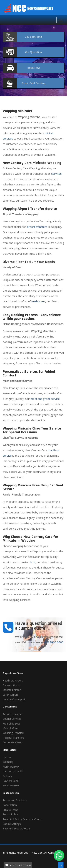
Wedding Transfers (14, 733)
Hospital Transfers (13, 738)
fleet (32, 562)
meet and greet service (45, 399)
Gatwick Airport (12, 685)
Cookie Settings (12, 824)
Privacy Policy (11, 810)
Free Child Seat (11, 724)
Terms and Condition (15, 800)
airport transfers (37, 227)
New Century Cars (43, 853)
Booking (34, 83)
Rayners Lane (11, 781)
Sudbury (7, 776)
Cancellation (10, 805)
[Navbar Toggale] (60, 20)
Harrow (7, 757)
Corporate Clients (13, 742)
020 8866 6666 (54, 642)
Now (34, 68)
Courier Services (12, 719)
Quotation (33, 52)
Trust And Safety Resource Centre (22, 819)
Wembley (8, 762)
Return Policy (10, 814)
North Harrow (11, 767)
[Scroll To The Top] (61, 865)
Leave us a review (18, 865)
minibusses (38, 301)
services (56, 174)
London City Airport (14, 699)
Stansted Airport (12, 690)
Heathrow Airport (13, 681)
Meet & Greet (11, 728)
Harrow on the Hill (13, 771)
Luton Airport (10, 695)
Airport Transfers (13, 714)
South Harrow (11, 785)
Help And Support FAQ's (17, 828)
